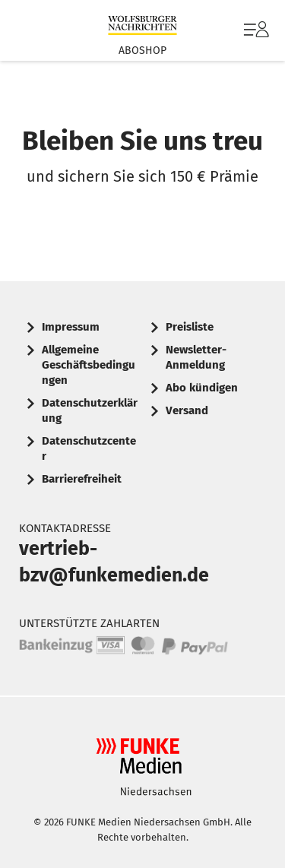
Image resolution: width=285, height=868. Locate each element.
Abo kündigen (202, 388)
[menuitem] (255, 30)
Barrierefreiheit (82, 479)
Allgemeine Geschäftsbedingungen (89, 365)
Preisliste (190, 327)
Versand (187, 410)
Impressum (71, 327)
